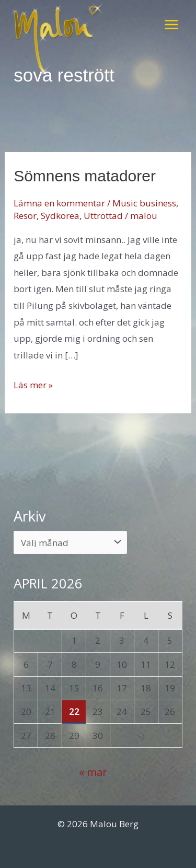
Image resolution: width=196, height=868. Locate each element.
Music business (144, 203)
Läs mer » (33, 385)
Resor (25, 216)
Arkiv (30, 516)
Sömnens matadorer (85, 176)
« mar (93, 772)
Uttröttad (103, 216)
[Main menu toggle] (171, 25)
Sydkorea (60, 216)
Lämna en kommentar (59, 203)
